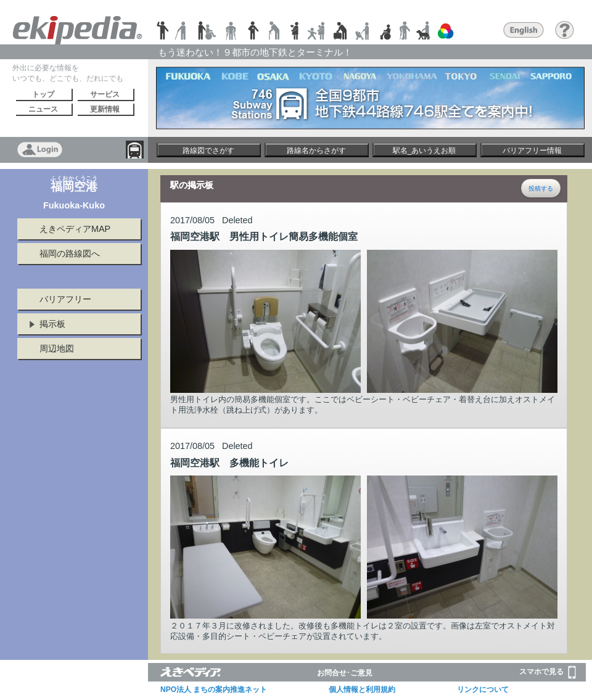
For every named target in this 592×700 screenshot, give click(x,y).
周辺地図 (57, 348)
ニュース (43, 109)
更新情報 (105, 109)
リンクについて (483, 690)
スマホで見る (548, 672)
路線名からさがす (316, 150)
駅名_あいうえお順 (425, 150)
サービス (105, 94)
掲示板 (52, 324)
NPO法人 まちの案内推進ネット (214, 690)
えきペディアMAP (75, 229)
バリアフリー (65, 299)
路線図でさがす (208, 150)
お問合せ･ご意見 (345, 673)
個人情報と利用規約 (362, 690)
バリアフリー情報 (532, 150)
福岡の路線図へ (70, 253)
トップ (43, 94)
